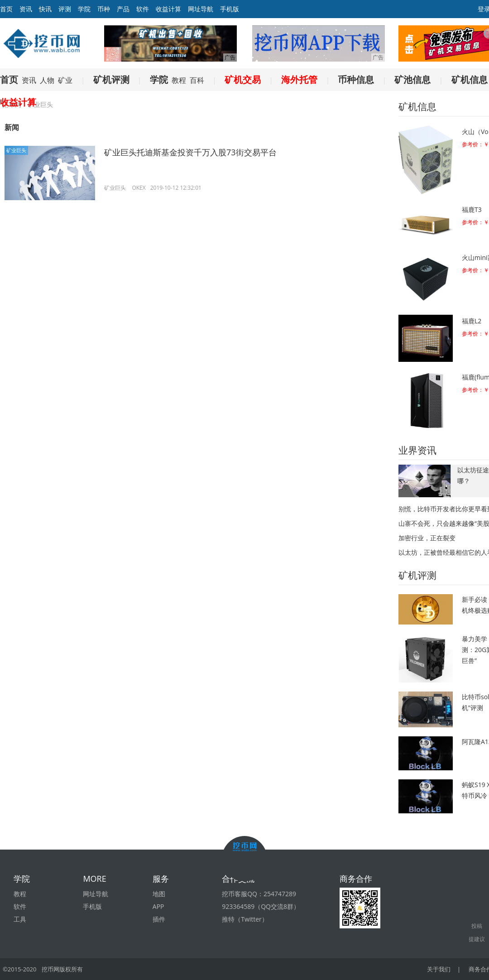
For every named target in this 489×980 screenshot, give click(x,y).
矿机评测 (111, 79)
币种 (104, 9)
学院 (84, 9)
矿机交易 (243, 79)
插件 (159, 919)
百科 (197, 80)
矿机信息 (470, 79)
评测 (65, 9)
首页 (9, 79)
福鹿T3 (472, 209)
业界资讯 (417, 450)
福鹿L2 (472, 321)
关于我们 (439, 969)
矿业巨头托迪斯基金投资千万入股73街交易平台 (190, 152)
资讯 (26, 9)
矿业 (65, 80)
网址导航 (201, 9)
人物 (47, 80)
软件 (143, 9)
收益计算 (168, 9)
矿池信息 (412, 79)
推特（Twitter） (245, 919)
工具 (20, 919)
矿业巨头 (16, 150)
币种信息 (356, 79)
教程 (179, 80)
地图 (159, 894)
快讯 (45, 9)
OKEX (139, 188)
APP (158, 906)
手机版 (230, 9)
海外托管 (299, 79)
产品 (123, 9)
